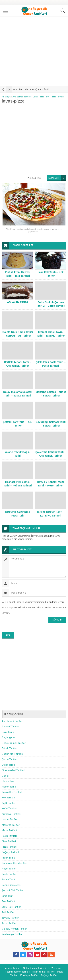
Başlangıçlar (9, 738)
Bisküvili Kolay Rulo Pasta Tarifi (18, 514)
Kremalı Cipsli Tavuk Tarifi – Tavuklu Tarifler (51, 334)
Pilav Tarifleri (9, 841)
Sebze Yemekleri (11, 885)
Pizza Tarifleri (9, 847)
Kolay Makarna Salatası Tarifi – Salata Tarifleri (18, 394)
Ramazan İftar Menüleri (15, 863)
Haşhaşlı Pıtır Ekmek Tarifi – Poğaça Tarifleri (18, 484)
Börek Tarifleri (10, 748)
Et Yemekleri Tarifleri (13, 770)
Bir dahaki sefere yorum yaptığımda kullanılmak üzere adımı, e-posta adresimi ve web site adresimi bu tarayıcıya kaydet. (34, 607)
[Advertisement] (34, 51)
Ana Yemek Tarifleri (22, 97)
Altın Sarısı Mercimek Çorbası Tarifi (31, 89)
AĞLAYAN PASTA (18, 302)
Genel (5, 776)
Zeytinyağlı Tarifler (12, 934)
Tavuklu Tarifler (10, 918)
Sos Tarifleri (8, 901)
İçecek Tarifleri (10, 787)
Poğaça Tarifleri (10, 852)
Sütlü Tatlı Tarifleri (12, 907)
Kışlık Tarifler (9, 803)
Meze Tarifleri (9, 830)
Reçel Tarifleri (9, 869)
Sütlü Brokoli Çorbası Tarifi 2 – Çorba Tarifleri (51, 304)
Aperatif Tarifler (10, 727)
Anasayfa (6, 97)
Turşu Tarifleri (9, 923)
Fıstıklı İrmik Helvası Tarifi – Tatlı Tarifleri (18, 274)
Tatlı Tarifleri (8, 912)
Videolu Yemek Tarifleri (15, 929)
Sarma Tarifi (8, 880)
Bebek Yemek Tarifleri (14, 743)
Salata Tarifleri (10, 874)
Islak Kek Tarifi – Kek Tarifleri (51, 274)
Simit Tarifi (7, 896)
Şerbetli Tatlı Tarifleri (13, 890)
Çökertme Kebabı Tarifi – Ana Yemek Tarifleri (51, 454)
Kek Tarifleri (8, 798)
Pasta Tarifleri (9, 836)
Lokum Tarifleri (10, 819)
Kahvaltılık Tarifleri (12, 792)
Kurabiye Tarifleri (11, 814)
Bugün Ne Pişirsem (13, 754)
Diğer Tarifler (9, 765)
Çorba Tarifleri (10, 759)
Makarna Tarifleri (11, 825)
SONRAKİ (54, 178)
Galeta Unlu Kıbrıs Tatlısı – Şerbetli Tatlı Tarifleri (18, 334)
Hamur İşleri (9, 781)
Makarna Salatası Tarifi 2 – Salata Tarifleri (51, 394)
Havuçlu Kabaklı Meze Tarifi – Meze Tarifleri (51, 484)
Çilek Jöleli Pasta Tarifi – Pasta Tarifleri (51, 364)
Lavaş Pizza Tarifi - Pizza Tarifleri (48, 97)
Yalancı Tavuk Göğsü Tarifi (18, 454)
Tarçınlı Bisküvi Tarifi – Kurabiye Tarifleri (51, 514)
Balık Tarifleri (9, 732)
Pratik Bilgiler (9, 858)
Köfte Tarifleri (9, 809)
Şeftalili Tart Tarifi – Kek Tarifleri (18, 424)
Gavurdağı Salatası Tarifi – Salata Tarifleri (51, 424)
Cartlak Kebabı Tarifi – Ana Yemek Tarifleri (18, 364)
